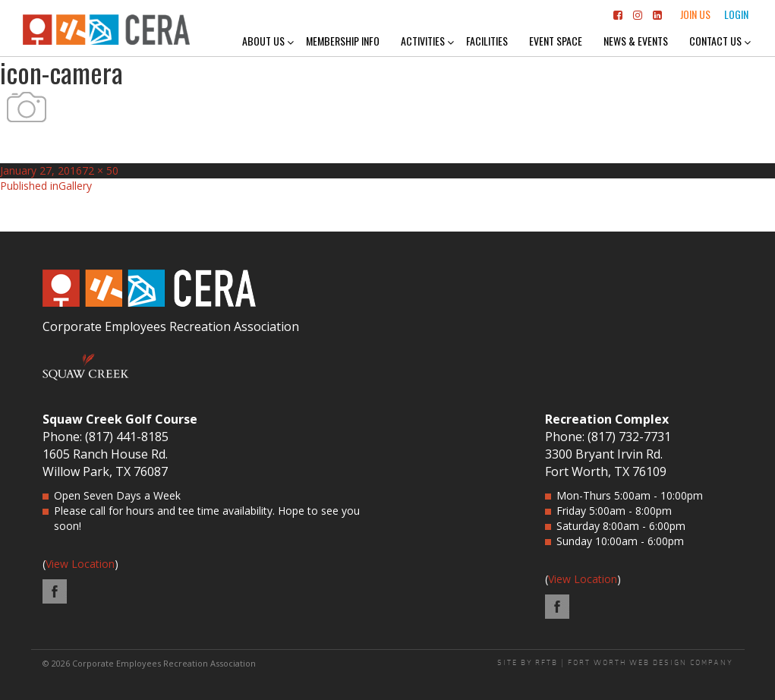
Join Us (695, 14)
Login (736, 14)
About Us (263, 41)
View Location (80, 564)
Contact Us (715, 41)
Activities (423, 41)
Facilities (487, 41)
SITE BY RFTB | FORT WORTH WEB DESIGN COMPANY (615, 663)
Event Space (556, 41)
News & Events (636, 41)
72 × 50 (100, 170)
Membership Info (343, 41)
